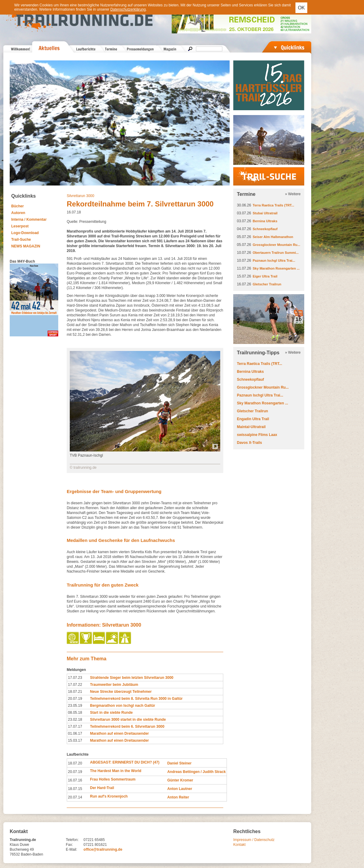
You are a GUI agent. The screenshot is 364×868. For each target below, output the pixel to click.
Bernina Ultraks (265, 221)
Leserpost (20, 226)
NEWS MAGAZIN (26, 246)
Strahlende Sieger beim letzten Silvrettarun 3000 (132, 678)
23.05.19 (75, 706)
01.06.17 (75, 734)
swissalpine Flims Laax (257, 435)
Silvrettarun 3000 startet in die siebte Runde (128, 720)
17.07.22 (75, 685)
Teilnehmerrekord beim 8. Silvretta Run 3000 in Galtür (136, 699)
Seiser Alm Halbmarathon (273, 237)
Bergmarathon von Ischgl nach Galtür (123, 706)
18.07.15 (75, 789)
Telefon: (72, 840)
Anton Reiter (178, 797)
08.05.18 (75, 713)
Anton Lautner (180, 789)
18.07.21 (75, 692)
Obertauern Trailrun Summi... (276, 253)
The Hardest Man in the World (116, 771)
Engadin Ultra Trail (253, 419)
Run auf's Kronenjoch (109, 796)
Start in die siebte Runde (111, 713)
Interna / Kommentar (29, 220)
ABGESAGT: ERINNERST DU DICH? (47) (125, 762)
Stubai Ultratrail (265, 213)
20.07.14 (75, 797)
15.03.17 (75, 740)
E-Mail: (71, 849)
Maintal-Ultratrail (251, 427)
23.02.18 (75, 720)
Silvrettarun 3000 (81, 196)
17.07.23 (75, 678)
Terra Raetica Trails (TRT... (273, 205)
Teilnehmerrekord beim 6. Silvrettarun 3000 (127, 727)
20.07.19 (75, 699)
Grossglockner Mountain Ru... (276, 245)
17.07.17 (75, 727)
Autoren (18, 213)
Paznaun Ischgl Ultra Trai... (274, 260)
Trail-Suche (21, 240)
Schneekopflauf (265, 229)
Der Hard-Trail (102, 788)
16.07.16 (75, 780)
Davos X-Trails (249, 443)
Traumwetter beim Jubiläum (114, 685)
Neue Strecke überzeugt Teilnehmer (121, 692)
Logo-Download (25, 233)
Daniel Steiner (179, 763)
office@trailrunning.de (103, 849)
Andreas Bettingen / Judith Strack (196, 772)
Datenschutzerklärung (128, 9)
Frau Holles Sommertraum (113, 779)
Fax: (69, 845)
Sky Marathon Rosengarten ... (276, 268)
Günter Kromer (180, 780)
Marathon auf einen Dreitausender (120, 734)
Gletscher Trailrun (267, 284)
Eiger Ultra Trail (265, 276)
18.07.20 (75, 763)
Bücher (17, 206)
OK (301, 8)
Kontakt (239, 845)
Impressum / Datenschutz (254, 840)
